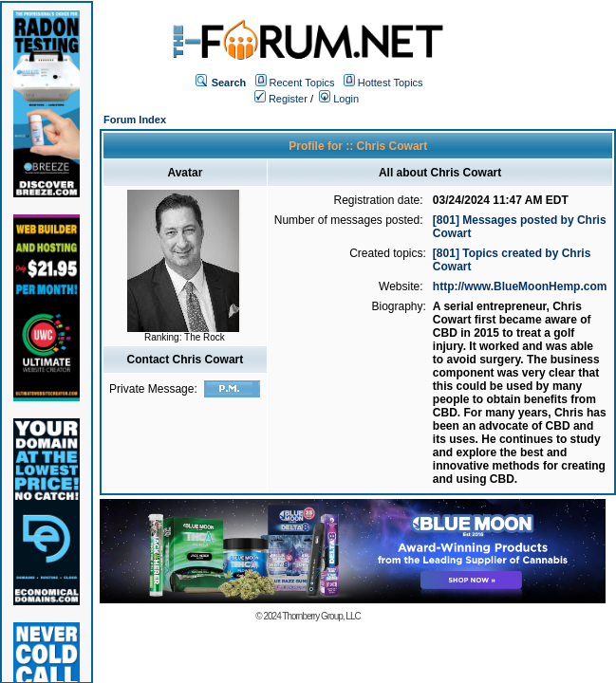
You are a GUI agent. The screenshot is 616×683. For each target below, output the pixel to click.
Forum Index (135, 120)
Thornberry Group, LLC (321, 616)
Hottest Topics (391, 83)
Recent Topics (302, 83)
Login (339, 99)
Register (281, 99)
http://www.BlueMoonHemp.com (520, 286)
